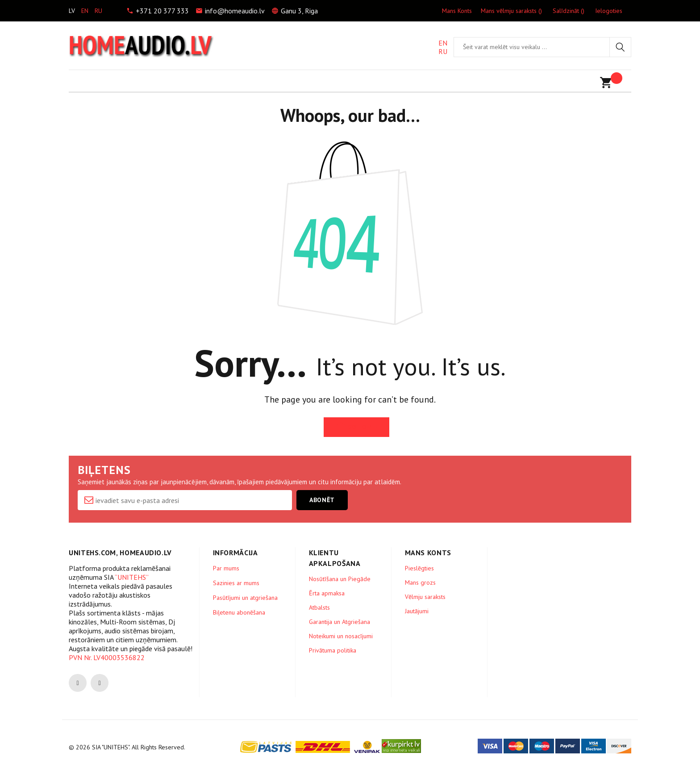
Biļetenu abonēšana (239, 612)
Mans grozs (420, 582)
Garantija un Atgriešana (340, 622)
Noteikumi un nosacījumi (341, 636)
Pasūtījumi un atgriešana (245, 598)
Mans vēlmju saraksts (511, 11)
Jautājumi (417, 611)
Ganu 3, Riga (299, 11)
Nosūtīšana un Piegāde (340, 579)
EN (443, 43)
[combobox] (532, 47)
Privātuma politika (333, 650)
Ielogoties (609, 11)
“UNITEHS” (131, 577)
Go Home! (362, 427)
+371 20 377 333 (162, 11)
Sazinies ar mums (236, 583)
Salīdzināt (569, 11)
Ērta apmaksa (327, 593)
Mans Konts (457, 11)
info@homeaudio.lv (235, 11)
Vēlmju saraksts (425, 597)
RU (443, 52)
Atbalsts (319, 607)
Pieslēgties (419, 568)
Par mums (226, 568)
